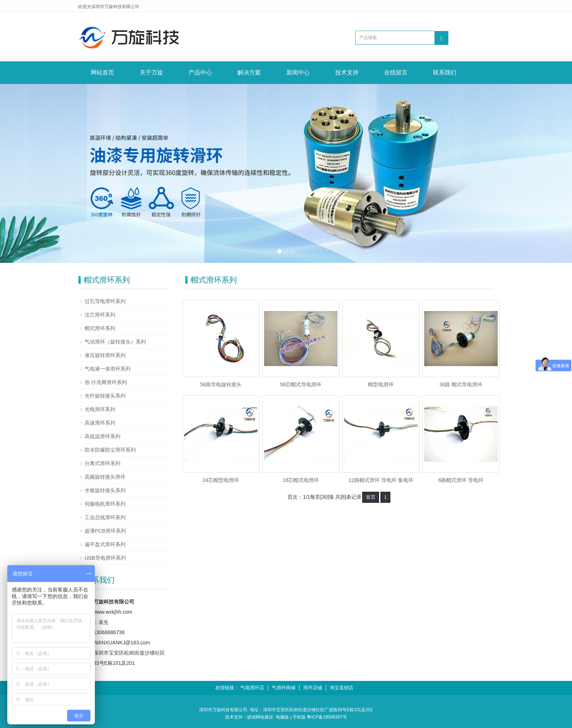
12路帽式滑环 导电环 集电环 (381, 480)
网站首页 (103, 72)
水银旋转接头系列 (105, 490)
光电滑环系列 (100, 409)
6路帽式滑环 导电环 (461, 480)
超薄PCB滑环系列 (105, 531)
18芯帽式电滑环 (301, 480)
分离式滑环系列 (103, 463)
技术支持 (347, 72)
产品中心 (200, 72)
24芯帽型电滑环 (221, 480)
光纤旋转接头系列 (105, 396)
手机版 (299, 717)
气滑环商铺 (284, 688)
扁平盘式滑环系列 (105, 544)
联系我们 (445, 72)
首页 (371, 497)
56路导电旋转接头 (221, 384)
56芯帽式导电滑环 (301, 384)
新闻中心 (298, 72)
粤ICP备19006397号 (327, 717)
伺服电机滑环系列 (105, 504)
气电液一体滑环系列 (108, 369)
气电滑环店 (252, 688)
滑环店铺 (313, 688)
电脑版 (282, 717)
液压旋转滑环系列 (105, 355)
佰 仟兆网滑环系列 (106, 382)
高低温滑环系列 (103, 436)
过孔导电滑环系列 (105, 301)
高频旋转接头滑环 (105, 477)
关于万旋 (151, 72)
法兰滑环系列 (100, 315)
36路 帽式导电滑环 (461, 384)
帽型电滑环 (381, 384)
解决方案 (249, 72)
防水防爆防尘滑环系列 (110, 450)
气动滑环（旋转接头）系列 (115, 342)
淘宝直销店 (342, 688)
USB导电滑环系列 (105, 558)
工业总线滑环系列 (105, 517)
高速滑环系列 (100, 423)
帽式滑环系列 (100, 328)
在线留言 (396, 72)
